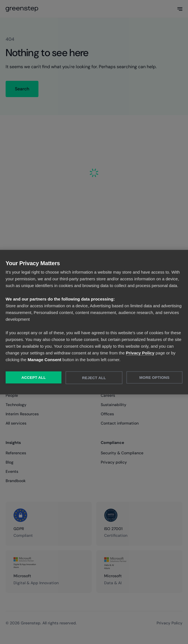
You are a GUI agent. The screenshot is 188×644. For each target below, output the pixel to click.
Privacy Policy (140, 353)
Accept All (34, 377)
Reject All (94, 378)
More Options (154, 377)
